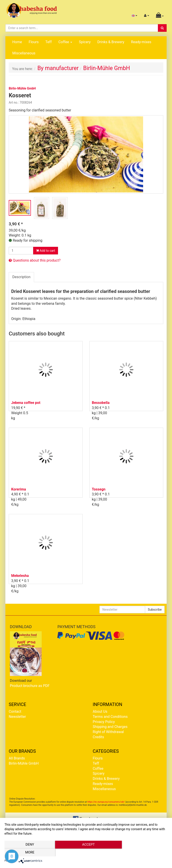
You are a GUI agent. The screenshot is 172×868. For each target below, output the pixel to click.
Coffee (65, 42)
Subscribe (155, 610)
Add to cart (46, 251)
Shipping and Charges (110, 727)
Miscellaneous (24, 53)
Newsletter (17, 717)
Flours (34, 42)
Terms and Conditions (110, 717)
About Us (100, 711)
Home (17, 42)
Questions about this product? (35, 260)
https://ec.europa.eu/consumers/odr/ (106, 802)
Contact (15, 711)
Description (21, 277)
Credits (98, 737)
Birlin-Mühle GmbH (24, 763)
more (143, 853)
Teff (48, 42)
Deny (29, 853)
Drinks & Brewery (111, 42)
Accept (86, 853)
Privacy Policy (104, 722)
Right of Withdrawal (108, 732)
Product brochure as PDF (30, 686)
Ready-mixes (141, 42)
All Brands (17, 758)
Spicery (85, 42)
